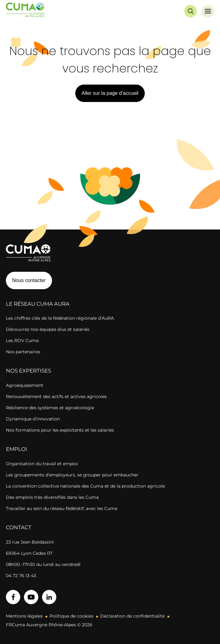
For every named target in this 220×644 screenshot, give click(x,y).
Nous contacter (29, 280)
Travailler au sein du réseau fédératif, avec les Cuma (62, 508)
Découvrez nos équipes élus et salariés (48, 329)
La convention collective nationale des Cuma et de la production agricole (85, 486)
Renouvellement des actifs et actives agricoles (56, 396)
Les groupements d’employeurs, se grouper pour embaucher (72, 475)
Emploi (16, 449)
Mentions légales (24, 616)
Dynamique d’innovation (33, 419)
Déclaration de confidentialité (132, 616)
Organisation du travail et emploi (42, 464)
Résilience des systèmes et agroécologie (50, 408)
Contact (19, 527)
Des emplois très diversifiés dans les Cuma (52, 497)
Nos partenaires (23, 352)
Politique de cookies (71, 616)
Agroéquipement (25, 385)
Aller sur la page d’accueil (110, 93)
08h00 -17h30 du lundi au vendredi (43, 564)
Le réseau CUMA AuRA (38, 304)
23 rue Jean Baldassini (30, 542)
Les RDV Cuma (22, 341)
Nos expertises (28, 371)
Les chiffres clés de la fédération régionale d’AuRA (60, 318)
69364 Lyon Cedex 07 (29, 553)
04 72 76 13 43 (21, 576)
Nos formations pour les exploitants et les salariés (60, 430)
